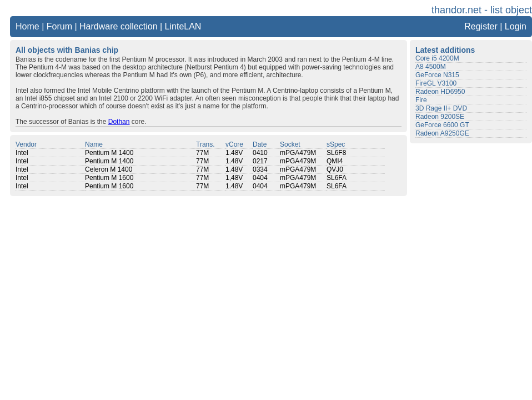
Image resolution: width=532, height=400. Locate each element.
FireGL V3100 (436, 83)
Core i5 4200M (437, 58)
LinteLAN (183, 26)
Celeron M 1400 (109, 169)
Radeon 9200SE (440, 117)
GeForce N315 (437, 75)
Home (27, 26)
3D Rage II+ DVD (441, 108)
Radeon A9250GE (442, 133)
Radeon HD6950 (440, 92)
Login (516, 26)
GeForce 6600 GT (442, 125)
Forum (59, 26)
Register (481, 26)
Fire (421, 100)
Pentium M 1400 (109, 153)
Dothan (119, 122)
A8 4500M (431, 67)
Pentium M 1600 (109, 178)
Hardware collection (119, 26)
